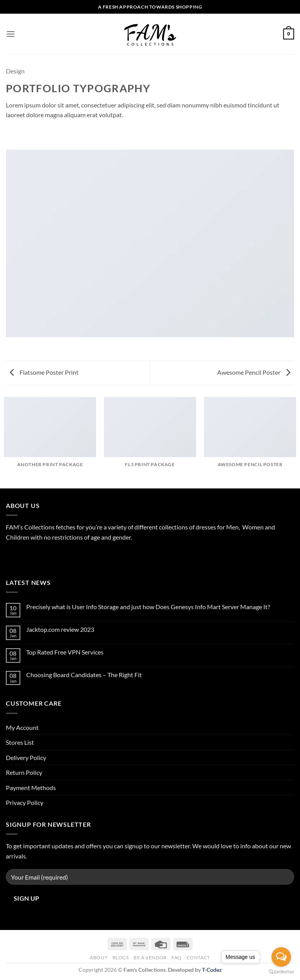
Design (15, 71)
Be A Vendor (150, 958)
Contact (198, 958)
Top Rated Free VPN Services (65, 652)
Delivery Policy (26, 757)
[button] (11, 34)
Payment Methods (31, 788)
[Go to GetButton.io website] (281, 972)
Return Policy (24, 772)
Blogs (121, 958)
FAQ (177, 958)
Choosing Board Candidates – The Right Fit (84, 675)
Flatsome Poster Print (44, 372)
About (99, 958)
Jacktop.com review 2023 (60, 629)
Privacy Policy (25, 802)
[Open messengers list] (281, 957)
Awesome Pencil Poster (254, 372)
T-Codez (212, 970)
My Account (22, 727)
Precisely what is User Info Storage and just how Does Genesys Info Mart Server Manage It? (148, 607)
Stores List (20, 742)
